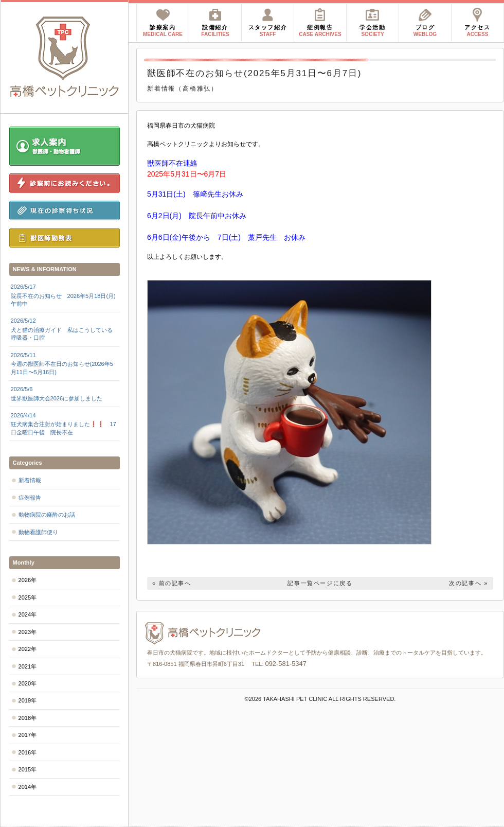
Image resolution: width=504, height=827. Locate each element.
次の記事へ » (469, 583)
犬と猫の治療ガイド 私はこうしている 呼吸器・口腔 (65, 329)
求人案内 (65, 146)
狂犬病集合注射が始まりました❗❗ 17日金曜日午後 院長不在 (65, 424)
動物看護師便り (38, 532)
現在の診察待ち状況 (65, 210)
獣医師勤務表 (65, 238)
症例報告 (30, 498)
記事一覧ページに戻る (320, 583)
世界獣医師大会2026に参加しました (65, 393)
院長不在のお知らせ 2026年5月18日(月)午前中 (65, 295)
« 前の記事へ (172, 583)
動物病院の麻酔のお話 (47, 515)
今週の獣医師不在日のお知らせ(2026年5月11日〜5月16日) (65, 363)
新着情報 (30, 480)
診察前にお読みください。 (65, 183)
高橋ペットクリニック (65, 57)
